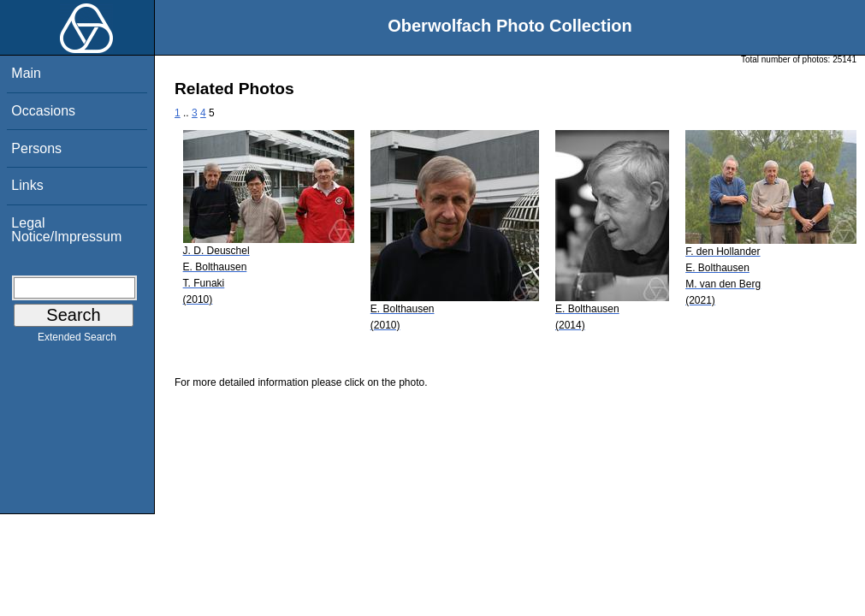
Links (27, 185)
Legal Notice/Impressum (66, 230)
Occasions (43, 111)
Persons (36, 148)
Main (26, 73)
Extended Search (77, 341)
